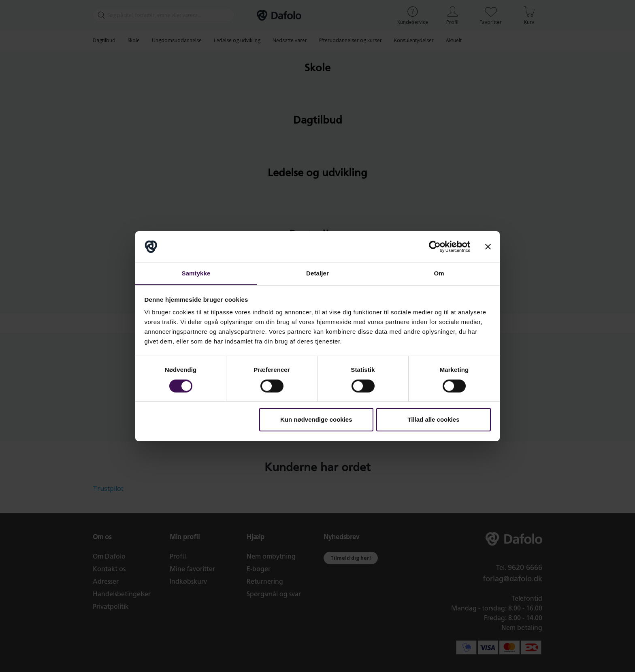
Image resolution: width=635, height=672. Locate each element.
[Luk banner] (488, 246)
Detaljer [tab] (317, 273)
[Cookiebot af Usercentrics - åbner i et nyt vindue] (435, 246)
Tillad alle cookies (433, 420)
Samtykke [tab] (196, 273)
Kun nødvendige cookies (316, 420)
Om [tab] (439, 273)
